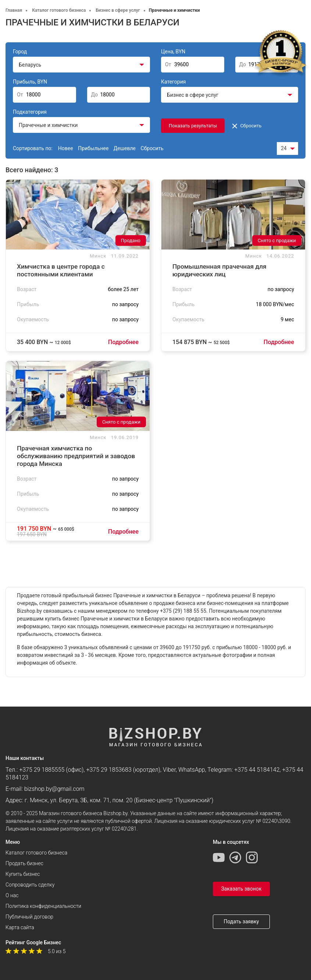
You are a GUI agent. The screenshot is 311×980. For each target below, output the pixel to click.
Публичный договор (29, 917)
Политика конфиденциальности (43, 906)
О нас (12, 895)
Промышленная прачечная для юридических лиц (219, 270)
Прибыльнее (93, 148)
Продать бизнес (24, 863)
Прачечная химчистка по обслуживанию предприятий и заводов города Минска (76, 456)
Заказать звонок (241, 889)
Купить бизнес (23, 874)
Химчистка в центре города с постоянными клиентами (61, 270)
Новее (66, 148)
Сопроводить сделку (30, 885)
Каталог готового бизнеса (36, 853)
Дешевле (125, 148)
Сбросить (247, 126)
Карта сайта (20, 927)
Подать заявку (242, 921)
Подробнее (123, 342)
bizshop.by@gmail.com (54, 789)
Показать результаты (193, 126)
